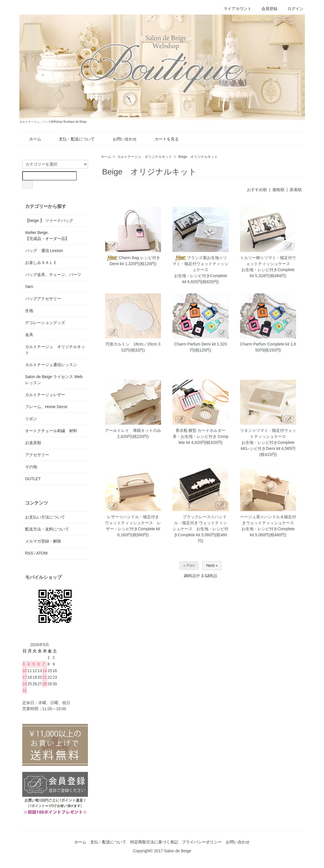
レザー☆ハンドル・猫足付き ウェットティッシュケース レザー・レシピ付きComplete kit (133, 523)
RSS (29, 553)
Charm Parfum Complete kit (265, 344)
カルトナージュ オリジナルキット (145, 157)
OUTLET (33, 479)
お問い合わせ (121, 139)
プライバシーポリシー (202, 842)
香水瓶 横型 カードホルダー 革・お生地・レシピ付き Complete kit (201, 436)
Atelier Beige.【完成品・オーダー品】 (47, 236)
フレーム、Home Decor (46, 407)
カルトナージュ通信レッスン (51, 365)
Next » (212, 565)
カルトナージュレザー (45, 395)
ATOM (42, 553)
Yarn (29, 287)
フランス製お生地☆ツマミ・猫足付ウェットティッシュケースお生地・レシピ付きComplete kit (200, 270)
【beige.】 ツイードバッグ (49, 221)
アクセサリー (37, 455)
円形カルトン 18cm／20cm (131, 344)
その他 (31, 467)
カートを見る (163, 139)
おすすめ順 (257, 190)
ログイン (292, 9)
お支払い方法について (45, 517)
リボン (31, 419)
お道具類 (33, 443)
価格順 (278, 190)
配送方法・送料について (47, 529)
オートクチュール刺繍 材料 (51, 431)
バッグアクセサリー (43, 299)
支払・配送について (73, 139)
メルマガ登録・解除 (43, 541)
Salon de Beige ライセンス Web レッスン (54, 380)
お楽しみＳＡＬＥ (41, 263)
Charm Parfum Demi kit (195, 344)
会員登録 (266, 9)
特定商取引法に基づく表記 (154, 842)
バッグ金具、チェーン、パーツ (53, 275)
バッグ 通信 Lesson (44, 251)
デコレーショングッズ (45, 323)
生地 (29, 311)
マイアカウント (235, 9)
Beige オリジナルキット (198, 157)
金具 (29, 335)
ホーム (31, 139)
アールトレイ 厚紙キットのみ (133, 430)
